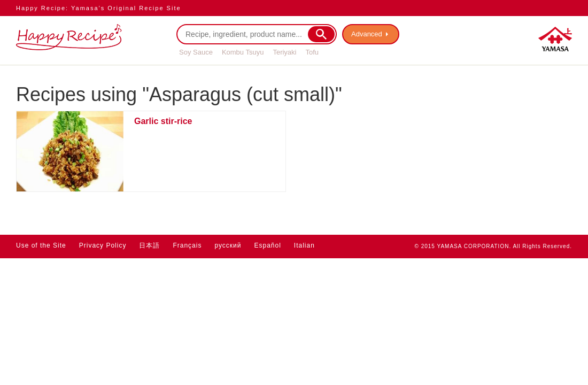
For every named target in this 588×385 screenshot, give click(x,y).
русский (228, 245)
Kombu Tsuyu (243, 52)
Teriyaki (284, 52)
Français (187, 245)
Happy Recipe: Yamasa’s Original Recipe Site (99, 8)
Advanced (367, 34)
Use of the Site (41, 245)
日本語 (149, 245)
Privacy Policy (103, 245)
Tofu (312, 52)
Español (267, 245)
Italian (304, 245)
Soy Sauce (196, 52)
